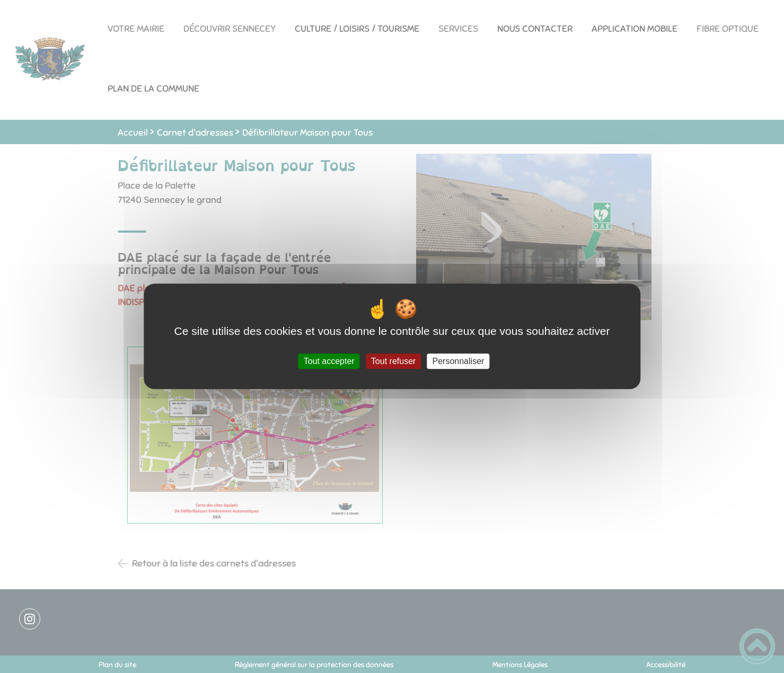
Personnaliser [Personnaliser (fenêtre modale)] (459, 361)
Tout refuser (393, 361)
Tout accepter (329, 361)
